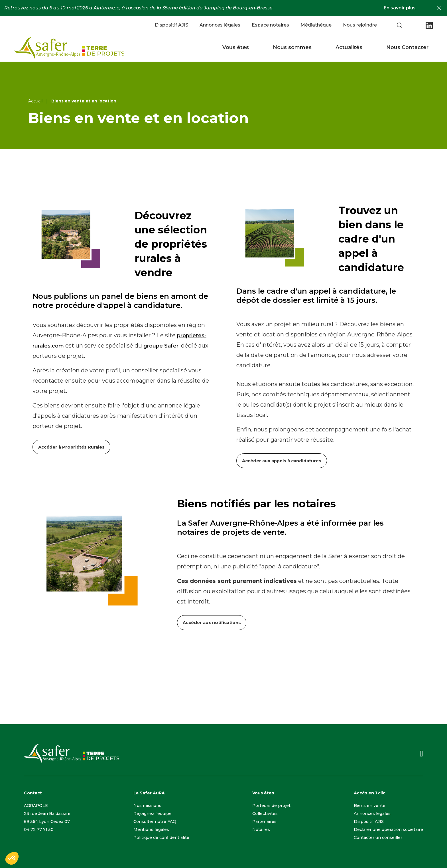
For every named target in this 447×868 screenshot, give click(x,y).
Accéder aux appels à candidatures (283, 460)
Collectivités (265, 813)
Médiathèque (316, 25)
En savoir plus (400, 8)
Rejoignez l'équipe (153, 813)
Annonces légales (220, 25)
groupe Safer (161, 346)
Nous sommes (292, 47)
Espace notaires (270, 25)
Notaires (261, 829)
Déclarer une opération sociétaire (388, 829)
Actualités (349, 47)
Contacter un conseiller (378, 837)
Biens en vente (370, 805)
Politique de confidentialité (161, 837)
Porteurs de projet (271, 805)
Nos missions (147, 805)
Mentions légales (151, 829)
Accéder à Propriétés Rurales (72, 447)
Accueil (35, 101)
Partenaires (264, 821)
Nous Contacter (407, 47)
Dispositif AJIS (171, 25)
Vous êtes (236, 47)
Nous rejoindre (360, 25)
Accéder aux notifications (212, 622)
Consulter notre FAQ (155, 821)
